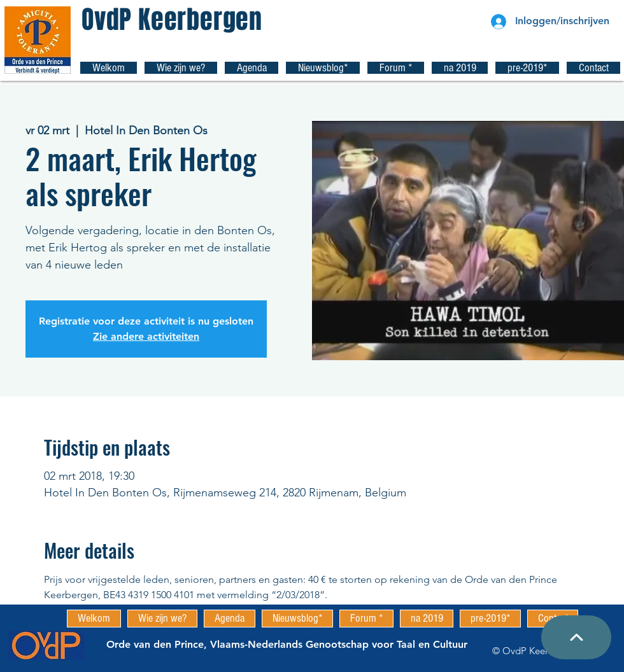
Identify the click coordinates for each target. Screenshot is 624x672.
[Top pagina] (576, 637)
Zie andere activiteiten (146, 336)
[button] (181, 68)
